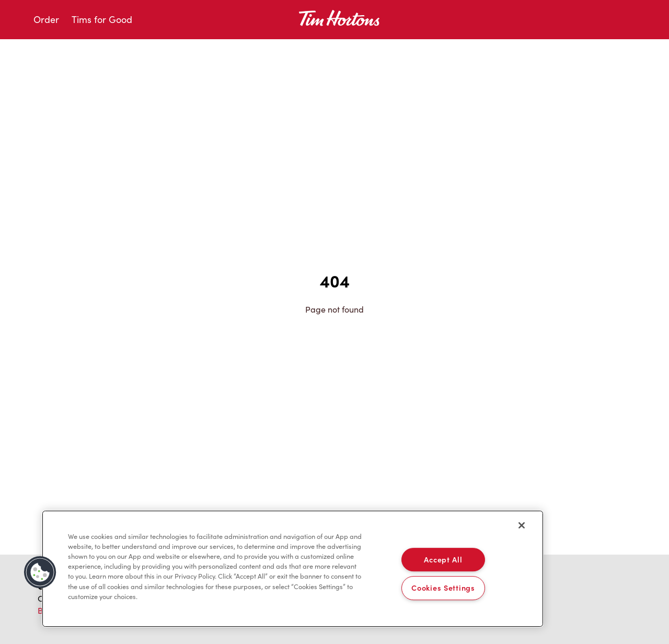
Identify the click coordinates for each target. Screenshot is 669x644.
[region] (293, 569)
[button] (40, 572)
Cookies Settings (443, 588)
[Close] (522, 525)
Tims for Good (102, 19)
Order (46, 19)
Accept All (443, 559)
